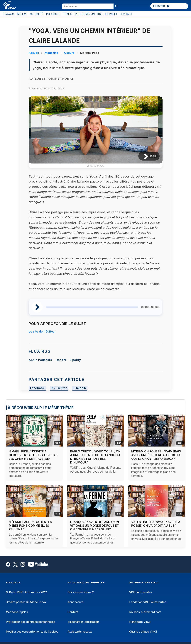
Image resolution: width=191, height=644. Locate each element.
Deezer (61, 360)
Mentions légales (17, 612)
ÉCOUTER (162, 6)
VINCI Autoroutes (141, 592)
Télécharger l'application (83, 622)
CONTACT (126, 14)
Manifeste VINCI (140, 622)
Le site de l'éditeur (42, 331)
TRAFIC (68, 14)
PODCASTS (53, 14)
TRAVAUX (9, 14)
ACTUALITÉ (36, 14)
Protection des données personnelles (31, 622)
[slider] (92, 307)
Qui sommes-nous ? (81, 592)
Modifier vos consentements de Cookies (32, 632)
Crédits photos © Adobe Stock (26, 602)
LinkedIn (80, 388)
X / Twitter (59, 388)
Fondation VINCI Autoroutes (148, 602)
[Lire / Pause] (143, 156)
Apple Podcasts (40, 360)
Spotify (76, 360)
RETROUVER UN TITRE (89, 14)
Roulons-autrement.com (145, 612)
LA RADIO (111, 14)
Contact (73, 612)
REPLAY (22, 14)
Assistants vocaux (80, 632)
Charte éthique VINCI (143, 632)
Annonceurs (76, 602)
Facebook (37, 388)
